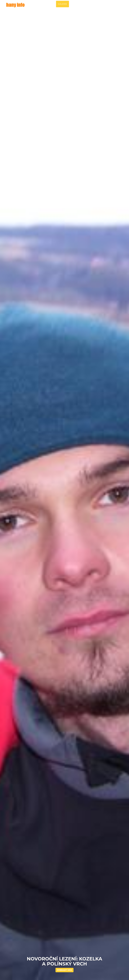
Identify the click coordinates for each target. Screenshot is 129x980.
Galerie (62, 6)
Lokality (76, 6)
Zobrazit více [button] (65, 970)
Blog (98, 6)
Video (88, 6)
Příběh (50, 6)
